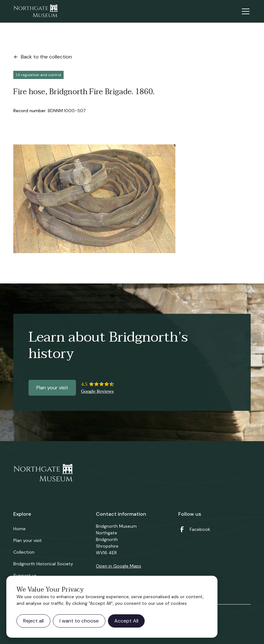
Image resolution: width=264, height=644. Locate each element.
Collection (24, 552)
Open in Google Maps (119, 566)
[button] (244, 11)
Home (19, 529)
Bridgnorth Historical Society (43, 564)
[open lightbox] (94, 199)
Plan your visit (52, 388)
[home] (35, 11)
